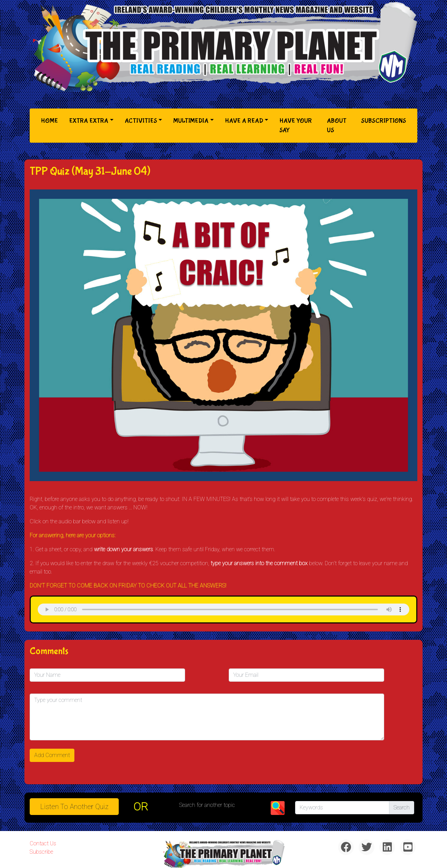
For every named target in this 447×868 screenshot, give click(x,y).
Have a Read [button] (244, 121)
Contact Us (43, 843)
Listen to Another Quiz (74, 807)
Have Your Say (296, 126)
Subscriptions (384, 121)
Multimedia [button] (191, 121)
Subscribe (41, 852)
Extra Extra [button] (89, 121)
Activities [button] (141, 121)
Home (51, 120)
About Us (337, 126)
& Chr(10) (223, 609)
